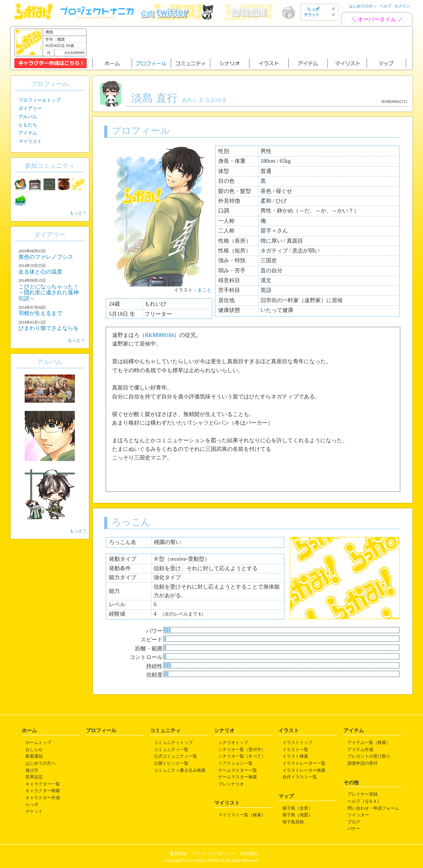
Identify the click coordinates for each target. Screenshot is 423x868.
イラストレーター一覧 (304, 763)
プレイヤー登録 (362, 794)
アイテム (28, 133)
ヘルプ (385, 6)
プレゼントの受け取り (369, 756)
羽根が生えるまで (40, 313)
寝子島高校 (293, 822)
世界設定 (34, 777)
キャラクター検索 (43, 791)
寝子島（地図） (297, 815)
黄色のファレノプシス (46, 257)
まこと (204, 290)
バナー (354, 828)
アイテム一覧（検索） (369, 742)
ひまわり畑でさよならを (49, 328)
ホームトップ (38, 742)
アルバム (28, 117)
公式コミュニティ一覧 (175, 756)
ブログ (354, 822)
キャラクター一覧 (43, 784)
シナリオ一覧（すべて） (242, 756)
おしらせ (34, 749)
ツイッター (358, 815)
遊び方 (32, 770)
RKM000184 (159, 335)
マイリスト (30, 141)
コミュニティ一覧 (171, 749)
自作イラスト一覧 (300, 777)
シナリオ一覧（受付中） (242, 749)
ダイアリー (30, 108)
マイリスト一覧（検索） (242, 815)
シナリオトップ (233, 742)
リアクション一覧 (235, 763)
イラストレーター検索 (304, 770)
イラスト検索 (295, 756)
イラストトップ (297, 742)
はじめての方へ (363, 6)
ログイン (402, 6)
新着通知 (34, 756)
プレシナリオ (231, 784)
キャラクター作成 (43, 798)
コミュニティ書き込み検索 (180, 770)
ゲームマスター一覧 (238, 770)
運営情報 (178, 854)
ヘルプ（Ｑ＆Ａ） (364, 801)
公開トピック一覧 (171, 763)
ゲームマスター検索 (238, 777)
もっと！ (78, 213)
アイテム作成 (360, 749)
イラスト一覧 (295, 749)
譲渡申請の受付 (362, 763)
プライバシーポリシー (213, 854)
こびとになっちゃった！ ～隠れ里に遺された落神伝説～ (49, 293)
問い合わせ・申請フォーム (373, 808)
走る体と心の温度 (40, 272)
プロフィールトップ (40, 100)
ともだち (28, 125)
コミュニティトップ (173, 742)
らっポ (32, 804)
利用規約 (249, 854)
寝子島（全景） (297, 808)
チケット (34, 811)
